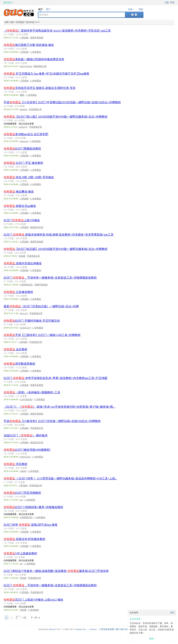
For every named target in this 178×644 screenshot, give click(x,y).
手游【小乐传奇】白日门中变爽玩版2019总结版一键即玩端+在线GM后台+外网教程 (62, 102)
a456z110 (23, 127)
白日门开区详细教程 (22, 493)
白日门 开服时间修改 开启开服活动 (32, 321)
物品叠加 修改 (19, 192)
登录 (172, 3)
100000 (23, 471)
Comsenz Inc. (80, 629)
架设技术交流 (37, 227)
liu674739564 (26, 66)
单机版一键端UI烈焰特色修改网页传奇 (34, 59)
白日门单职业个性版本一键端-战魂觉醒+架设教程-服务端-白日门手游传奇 (56, 571)
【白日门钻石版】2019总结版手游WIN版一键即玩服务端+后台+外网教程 (56, 249)
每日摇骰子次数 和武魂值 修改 (29, 45)
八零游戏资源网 (106, 629)
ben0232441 (25, 457)
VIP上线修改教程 (20, 553)
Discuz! (53, 629)
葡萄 (22, 95)
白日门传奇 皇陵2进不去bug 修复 (31, 525)
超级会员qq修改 (20, 206)
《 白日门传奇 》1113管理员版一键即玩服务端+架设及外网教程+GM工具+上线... (60, 478)
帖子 (41, 9)
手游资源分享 (35, 109)
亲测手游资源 (37, 38)
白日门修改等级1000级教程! (27, 450)
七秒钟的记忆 (26, 285)
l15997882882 (26, 399)
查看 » (152, 639)
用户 (48, 9)
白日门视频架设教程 (22, 149)
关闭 (172, 613)
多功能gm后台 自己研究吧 (26, 134)
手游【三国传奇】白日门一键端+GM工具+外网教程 (42, 335)
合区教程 (15, 349)
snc (21, 500)
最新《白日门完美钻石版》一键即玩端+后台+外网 (41, 306)
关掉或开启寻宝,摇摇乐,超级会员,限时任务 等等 (40, 88)
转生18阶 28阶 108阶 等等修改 (29, 177)
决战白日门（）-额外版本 (26, 435)
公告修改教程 (18, 292)
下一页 (34, 618)
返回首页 (8, 3)
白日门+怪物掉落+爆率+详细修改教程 (33, 507)
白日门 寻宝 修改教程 (23, 163)
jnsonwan (24, 141)
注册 (167, 3)
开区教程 (15, 464)
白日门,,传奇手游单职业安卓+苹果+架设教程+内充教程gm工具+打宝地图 (55, 378)
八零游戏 (24, 38)
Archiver (93, 629)
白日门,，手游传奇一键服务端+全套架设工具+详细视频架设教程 (50, 278)
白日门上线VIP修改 (22, 220)
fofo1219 (24, 313)
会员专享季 (135, 619)
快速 (130, 9)
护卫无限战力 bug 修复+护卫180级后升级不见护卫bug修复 (46, 74)
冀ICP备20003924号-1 (126, 629)
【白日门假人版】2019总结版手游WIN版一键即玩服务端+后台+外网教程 (56, 117)
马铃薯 (22, 256)
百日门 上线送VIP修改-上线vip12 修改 (33, 600)
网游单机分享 (40, 66)
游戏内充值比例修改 (23, 263)
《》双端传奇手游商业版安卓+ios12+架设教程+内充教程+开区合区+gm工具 (57, 31)
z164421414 (25, 328)
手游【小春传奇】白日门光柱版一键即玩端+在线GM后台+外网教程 (52, 421)
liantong (23, 109)
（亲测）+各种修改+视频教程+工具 (32, 392)
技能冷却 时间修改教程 (24, 539)
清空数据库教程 (19, 364)
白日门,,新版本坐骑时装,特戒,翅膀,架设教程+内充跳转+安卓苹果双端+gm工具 (59, 235)
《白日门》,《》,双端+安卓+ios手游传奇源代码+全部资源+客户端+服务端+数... (59, 407)
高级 (141, 9)
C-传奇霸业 (36, 52)
